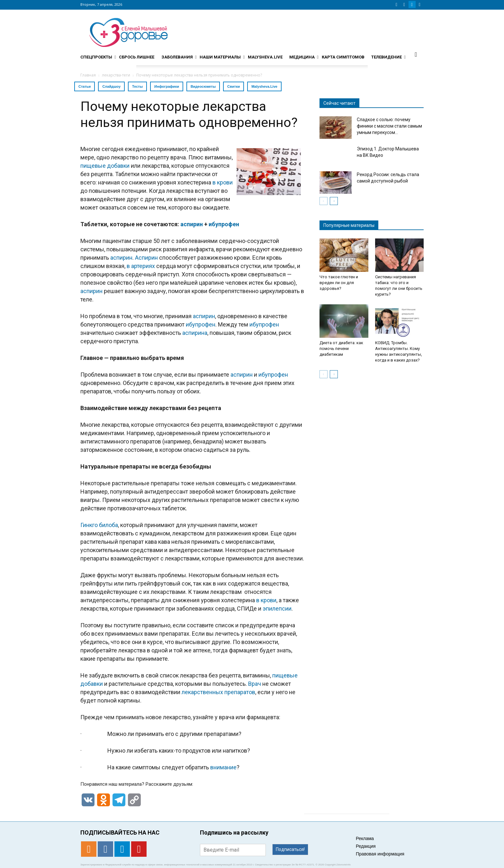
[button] (416, 54)
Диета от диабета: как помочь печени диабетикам (341, 349)
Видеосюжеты (203, 86)
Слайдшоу (111, 86)
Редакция (366, 846)
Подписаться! (290, 849)
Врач (255, 684)
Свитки (234, 86)
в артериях (141, 266)
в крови (223, 182)
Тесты (137, 86)
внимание (223, 767)
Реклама (365, 838)
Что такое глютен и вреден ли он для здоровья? (339, 283)
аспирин (192, 224)
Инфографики (167, 86)
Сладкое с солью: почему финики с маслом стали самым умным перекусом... (389, 126)
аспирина (195, 333)
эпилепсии (277, 608)
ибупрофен (224, 224)
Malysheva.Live (264, 86)
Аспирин (146, 258)
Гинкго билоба (99, 525)
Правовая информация (380, 854)
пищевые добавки (105, 166)
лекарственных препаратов (218, 692)
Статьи (85, 86)
